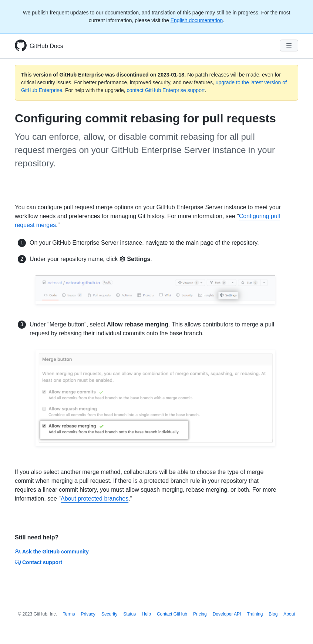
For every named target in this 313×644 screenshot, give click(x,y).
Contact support (38, 562)
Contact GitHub (172, 614)
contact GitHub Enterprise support (166, 90)
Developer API (227, 614)
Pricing (200, 614)
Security (109, 614)
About (289, 614)
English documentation (197, 20)
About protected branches (95, 499)
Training (255, 614)
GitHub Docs (46, 46)
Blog (273, 614)
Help (146, 614)
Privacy (88, 614)
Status (129, 614)
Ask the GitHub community (52, 552)
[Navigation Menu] (289, 45)
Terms (69, 614)
